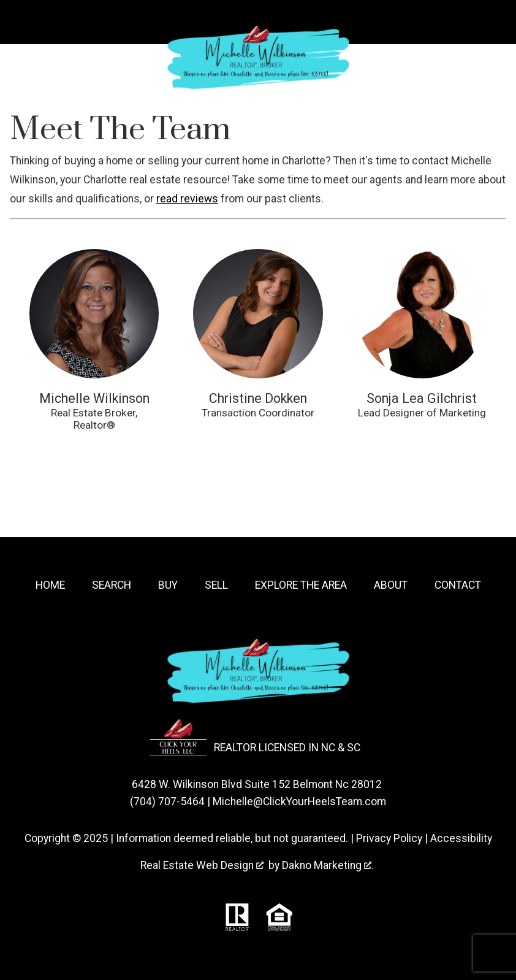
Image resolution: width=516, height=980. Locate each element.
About (391, 585)
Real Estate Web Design (202, 865)
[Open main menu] (22, 22)
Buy (168, 585)
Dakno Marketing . (328, 865)
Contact (458, 585)
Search (112, 585)
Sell (216, 585)
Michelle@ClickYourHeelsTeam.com (299, 802)
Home (50, 585)
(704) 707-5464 (167, 802)
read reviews (187, 199)
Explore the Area (301, 585)
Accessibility (461, 838)
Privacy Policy (389, 838)
